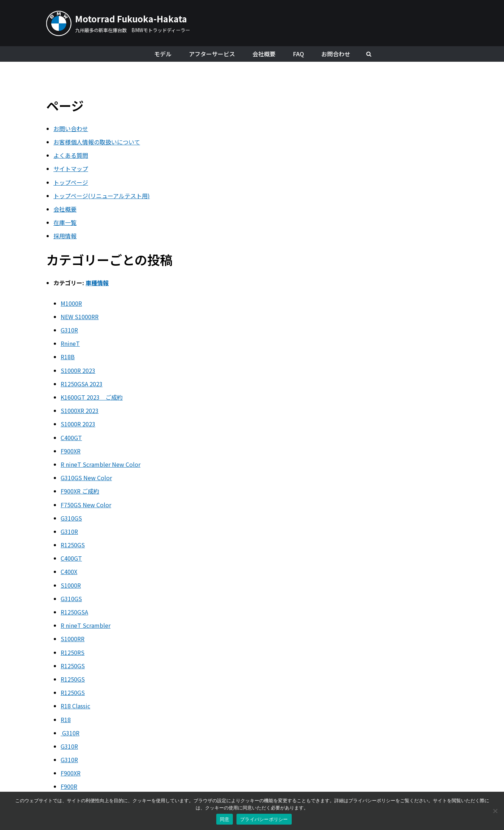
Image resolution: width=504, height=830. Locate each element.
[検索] (369, 54)
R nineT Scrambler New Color (101, 464)
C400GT (71, 438)
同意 (225, 819)
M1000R (71, 303)
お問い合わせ (71, 129)
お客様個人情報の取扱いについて (97, 142)
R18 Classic (75, 706)
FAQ (298, 54)
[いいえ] (495, 811)
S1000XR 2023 (80, 410)
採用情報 (65, 236)
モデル (163, 54)
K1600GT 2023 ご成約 (92, 397)
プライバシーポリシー (264, 819)
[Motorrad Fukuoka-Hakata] (118, 23)
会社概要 (264, 54)
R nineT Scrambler (86, 625)
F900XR (71, 451)
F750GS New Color (86, 505)
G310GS (71, 518)
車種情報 (97, 283)
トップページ (71, 182)
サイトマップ (71, 169)
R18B (68, 357)
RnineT (70, 343)
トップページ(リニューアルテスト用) (102, 196)
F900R (69, 786)
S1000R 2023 (78, 370)
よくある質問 (71, 155)
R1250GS (73, 545)
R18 (66, 720)
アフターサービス (212, 54)
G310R (69, 330)
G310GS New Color (86, 478)
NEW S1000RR (80, 317)
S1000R (71, 585)
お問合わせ (336, 54)
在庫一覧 (65, 222)
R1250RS (73, 652)
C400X (69, 572)
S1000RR (73, 639)
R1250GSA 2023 (82, 384)
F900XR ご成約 (80, 491)
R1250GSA (74, 612)
